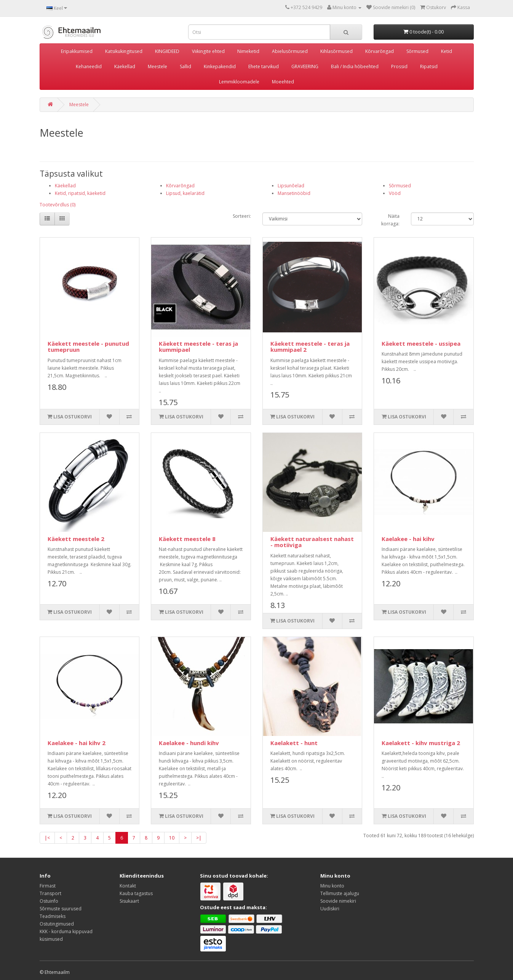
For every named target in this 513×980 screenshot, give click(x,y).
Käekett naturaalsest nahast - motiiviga (312, 542)
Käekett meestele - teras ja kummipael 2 (310, 347)
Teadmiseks (53, 916)
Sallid (185, 66)
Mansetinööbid (294, 193)
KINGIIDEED (167, 51)
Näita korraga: (390, 220)
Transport (50, 893)
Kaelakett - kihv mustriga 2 (421, 743)
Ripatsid (429, 66)
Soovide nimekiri (338, 901)
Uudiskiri (330, 909)
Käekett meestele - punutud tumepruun (88, 347)
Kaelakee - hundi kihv (189, 743)
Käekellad (125, 66)
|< (47, 838)
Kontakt (128, 886)
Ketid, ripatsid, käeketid (80, 193)
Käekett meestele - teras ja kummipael (198, 347)
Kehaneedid (89, 66)
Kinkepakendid (220, 66)
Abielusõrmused (290, 51)
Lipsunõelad (291, 186)
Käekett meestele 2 (76, 539)
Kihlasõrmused (336, 51)
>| (199, 838)
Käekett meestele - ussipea (421, 343)
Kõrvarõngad (380, 51)
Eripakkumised (77, 51)
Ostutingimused (57, 924)
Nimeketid (248, 51)
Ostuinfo (49, 901)
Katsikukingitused (124, 51)
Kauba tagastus (136, 893)
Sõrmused (417, 51)
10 (172, 838)
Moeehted (283, 82)
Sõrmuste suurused (61, 909)
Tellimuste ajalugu (340, 893)
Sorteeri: (242, 216)
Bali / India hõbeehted (355, 66)
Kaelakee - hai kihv (408, 539)
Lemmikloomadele (239, 82)
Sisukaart (129, 901)
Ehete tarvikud (264, 66)
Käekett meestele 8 (187, 539)
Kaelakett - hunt (294, 743)
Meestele (157, 66)
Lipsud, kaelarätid (185, 193)
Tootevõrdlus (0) (58, 205)
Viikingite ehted (208, 51)
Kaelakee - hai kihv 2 (77, 743)
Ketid (447, 51)
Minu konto (332, 886)
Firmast (48, 886)
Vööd (395, 193)
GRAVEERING (305, 66)
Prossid (399, 66)
